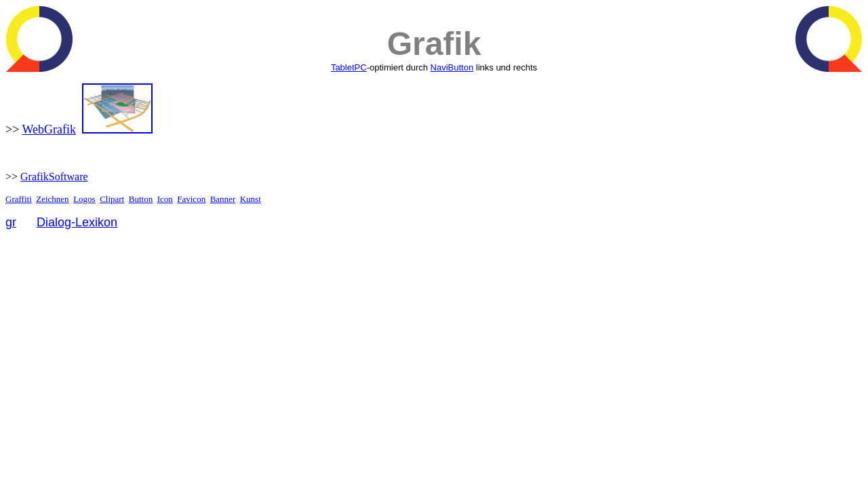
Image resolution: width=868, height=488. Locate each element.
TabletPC (349, 67)
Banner (223, 199)
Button (141, 199)
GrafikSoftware (54, 177)
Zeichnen (52, 199)
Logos (84, 199)
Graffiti (19, 199)
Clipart (112, 199)
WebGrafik (49, 129)
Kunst (251, 199)
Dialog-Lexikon (77, 222)
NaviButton (452, 67)
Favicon (191, 199)
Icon (165, 199)
